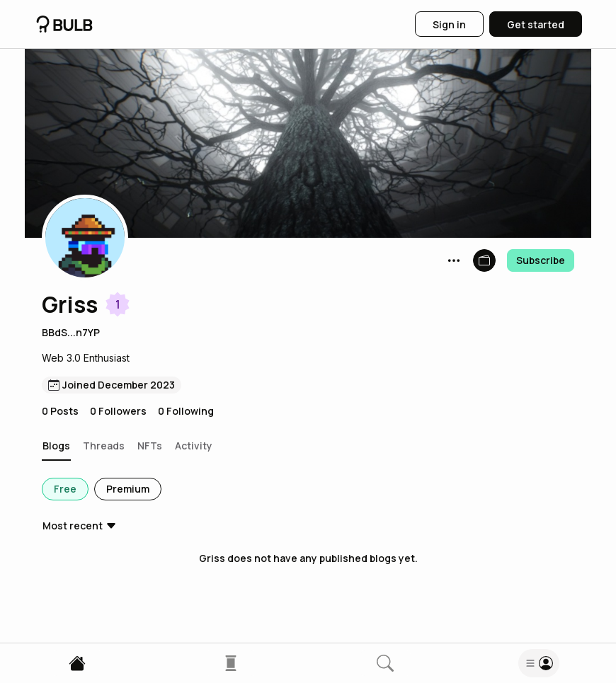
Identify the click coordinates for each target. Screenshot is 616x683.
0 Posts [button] (60, 411)
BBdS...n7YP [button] (71, 332)
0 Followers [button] (118, 411)
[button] (85, 238)
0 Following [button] (186, 411)
